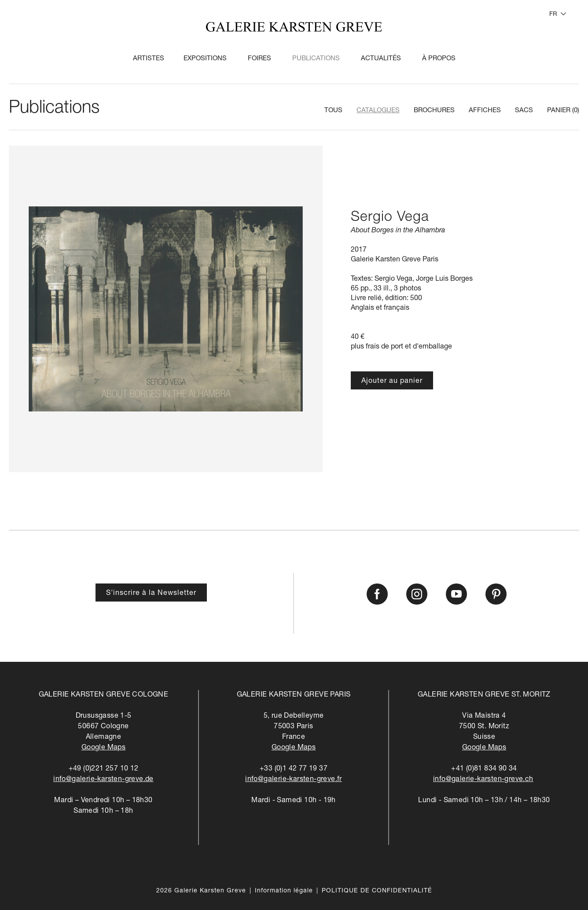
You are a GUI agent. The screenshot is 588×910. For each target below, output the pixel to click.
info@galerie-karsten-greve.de (103, 780)
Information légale (284, 891)
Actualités (381, 59)
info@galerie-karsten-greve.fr (294, 780)
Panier (563, 111)
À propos (439, 59)
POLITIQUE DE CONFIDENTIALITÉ (377, 891)
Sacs (524, 111)
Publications (316, 59)
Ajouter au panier (392, 382)
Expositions (205, 59)
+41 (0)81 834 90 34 (484, 769)
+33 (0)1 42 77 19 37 (294, 769)
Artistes (149, 59)
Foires (259, 59)
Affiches (485, 111)
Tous (333, 111)
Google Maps (103, 748)
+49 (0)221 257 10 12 (104, 769)
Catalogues (378, 111)
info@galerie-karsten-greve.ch (483, 780)
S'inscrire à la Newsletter (151, 594)
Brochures (434, 111)
